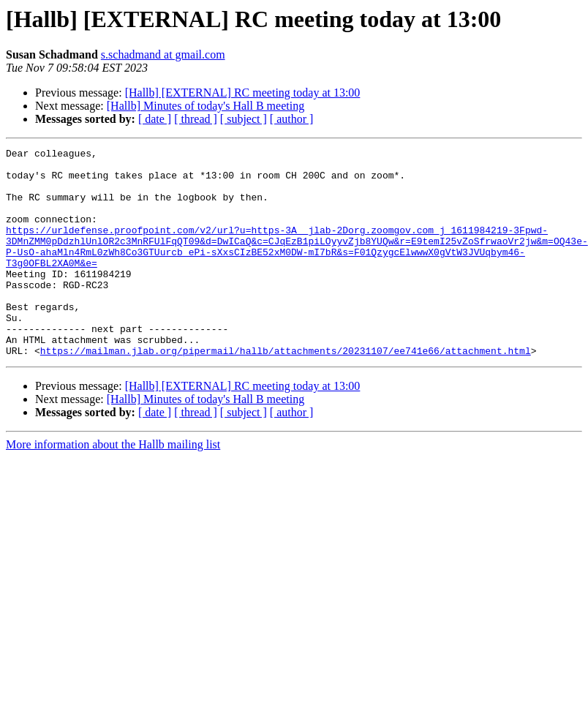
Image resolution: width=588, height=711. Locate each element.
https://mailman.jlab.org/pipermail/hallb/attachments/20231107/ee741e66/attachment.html (286, 392)
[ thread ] (196, 119)
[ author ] (292, 119)
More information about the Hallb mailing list (113, 486)
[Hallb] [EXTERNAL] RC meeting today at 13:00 (243, 93)
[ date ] (155, 119)
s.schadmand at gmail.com (163, 54)
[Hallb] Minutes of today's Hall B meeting (206, 106)
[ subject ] (244, 119)
